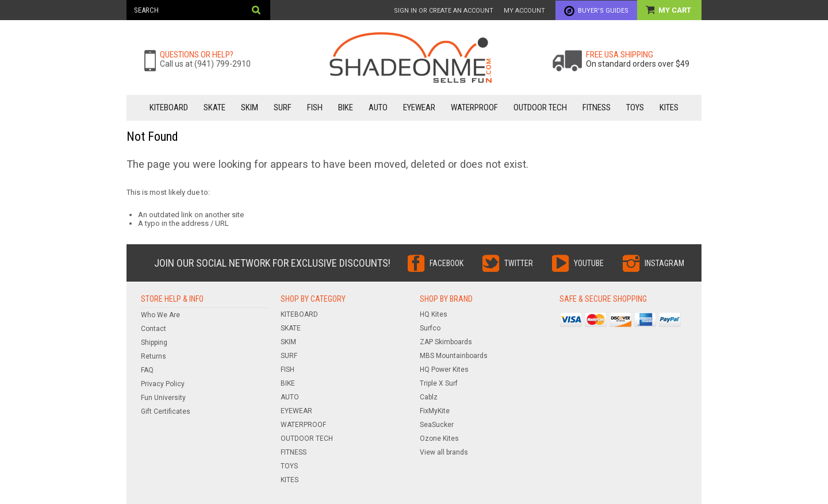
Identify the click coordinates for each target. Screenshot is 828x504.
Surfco (430, 328)
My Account (524, 11)
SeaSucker (437, 425)
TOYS (635, 107)
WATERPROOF (474, 107)
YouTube (589, 263)
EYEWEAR (419, 107)
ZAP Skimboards (446, 342)
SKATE (214, 107)
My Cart (676, 10)
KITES (669, 107)
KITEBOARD (169, 107)
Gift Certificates (166, 411)
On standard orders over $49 (638, 64)
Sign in (405, 11)
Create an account (461, 11)
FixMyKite (435, 411)
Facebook (446, 263)
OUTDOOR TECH (540, 107)
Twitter (519, 263)
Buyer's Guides (603, 11)
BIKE (346, 107)
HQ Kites (434, 314)
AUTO (378, 107)
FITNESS (597, 107)
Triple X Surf (439, 383)
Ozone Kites (439, 438)
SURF (283, 107)
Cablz (429, 397)
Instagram (664, 263)
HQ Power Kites (444, 370)
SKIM (250, 107)
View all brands (444, 452)
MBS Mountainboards (454, 356)
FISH (315, 107)
